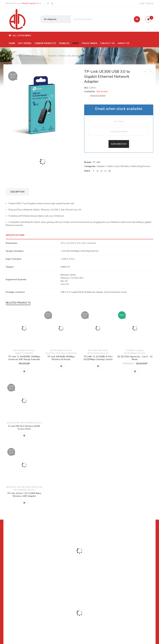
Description (17, 192)
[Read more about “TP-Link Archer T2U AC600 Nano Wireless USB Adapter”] (24, 503)
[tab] (17, 192)
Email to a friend (98, 95)
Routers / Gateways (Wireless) (61, 353)
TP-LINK (96, 162)
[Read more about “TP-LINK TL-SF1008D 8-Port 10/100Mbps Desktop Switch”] (98, 366)
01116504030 (25, 568)
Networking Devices (35, 56)
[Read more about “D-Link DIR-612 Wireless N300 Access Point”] (24, 436)
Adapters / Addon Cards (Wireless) (65, 56)
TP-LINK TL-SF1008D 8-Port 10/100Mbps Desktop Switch (98, 358)
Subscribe (117, 554)
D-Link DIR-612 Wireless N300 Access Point (24, 427)
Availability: (90, 92)
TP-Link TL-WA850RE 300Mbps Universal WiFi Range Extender (24, 358)
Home (19, 56)
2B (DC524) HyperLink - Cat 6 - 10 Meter (135, 358)
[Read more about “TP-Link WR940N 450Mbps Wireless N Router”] (61, 366)
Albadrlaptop (59, 588)
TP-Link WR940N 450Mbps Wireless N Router (61, 358)
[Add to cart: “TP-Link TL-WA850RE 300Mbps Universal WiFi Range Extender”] (24, 371)
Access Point (13, 423)
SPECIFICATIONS (15, 235)
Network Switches (98, 351)
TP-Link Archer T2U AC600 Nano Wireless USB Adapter (24, 495)
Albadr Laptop (29, 3)
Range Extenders (24, 353)
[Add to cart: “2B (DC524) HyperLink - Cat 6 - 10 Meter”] (135, 371)
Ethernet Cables (135, 351)
